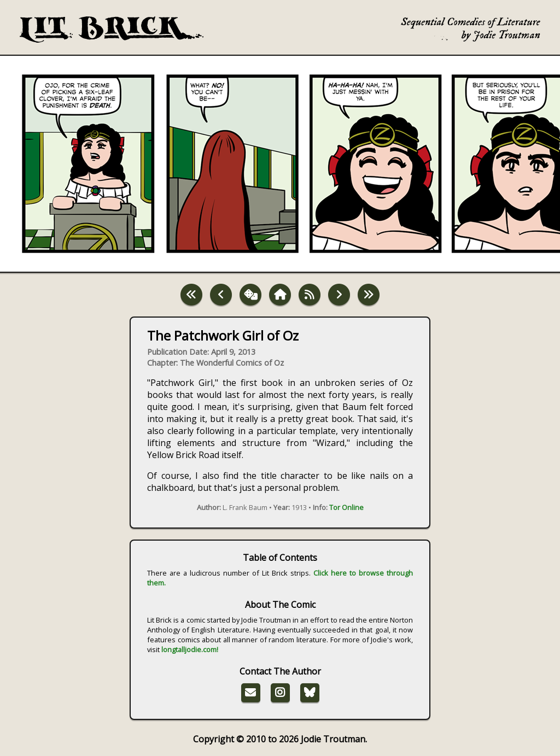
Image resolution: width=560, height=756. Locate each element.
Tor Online (346, 507)
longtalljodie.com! (190, 649)
